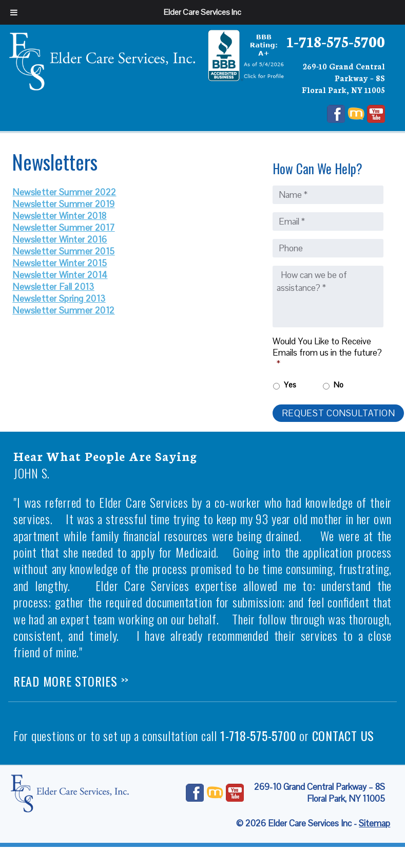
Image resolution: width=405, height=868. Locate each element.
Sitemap (374, 823)
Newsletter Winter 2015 (60, 263)
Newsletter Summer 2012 (63, 310)
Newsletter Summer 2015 (63, 251)
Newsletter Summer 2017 (63, 228)
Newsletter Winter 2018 (59, 216)
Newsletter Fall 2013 (53, 287)
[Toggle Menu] (14, 12)
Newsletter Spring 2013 (59, 299)
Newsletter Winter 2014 (60, 275)
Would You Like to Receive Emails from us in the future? (327, 353)
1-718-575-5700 (336, 41)
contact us (343, 735)
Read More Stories (71, 681)
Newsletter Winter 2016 (60, 239)
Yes (290, 385)
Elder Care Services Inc (202, 12)
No (339, 385)
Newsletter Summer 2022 (64, 192)
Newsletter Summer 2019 (63, 204)
